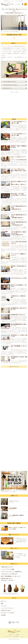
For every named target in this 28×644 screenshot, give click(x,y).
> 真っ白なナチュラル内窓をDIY (9, 574)
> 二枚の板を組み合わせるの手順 (9, 85)
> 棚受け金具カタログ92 (7, 567)
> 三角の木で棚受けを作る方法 (9, 82)
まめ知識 (3, 615)
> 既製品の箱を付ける (7, 88)
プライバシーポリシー (8, 636)
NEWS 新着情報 (16, 636)
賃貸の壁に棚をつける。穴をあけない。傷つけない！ (8, 579)
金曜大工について (12, 635)
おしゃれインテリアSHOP (7, 613)
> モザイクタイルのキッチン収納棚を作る (11, 572)
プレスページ (23, 636)
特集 (2, 603)
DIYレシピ (4, 601)
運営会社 (18, 635)
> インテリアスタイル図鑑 (8, 569)
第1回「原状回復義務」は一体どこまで (11, 576)
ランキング (4, 606)
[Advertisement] (14, 106)
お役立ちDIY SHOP (6, 610)
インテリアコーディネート (8, 608)
